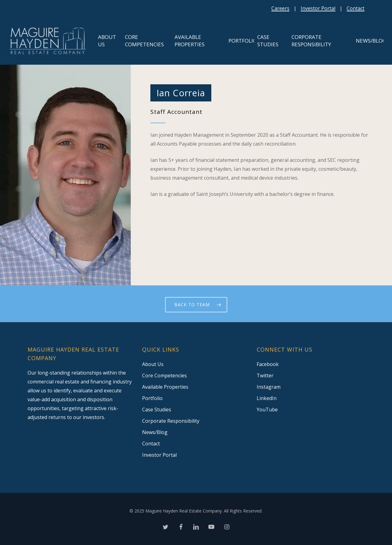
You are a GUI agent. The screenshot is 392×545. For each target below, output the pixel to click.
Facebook (268, 364)
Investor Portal (318, 8)
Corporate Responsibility (171, 421)
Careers (280, 8)
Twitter (265, 375)
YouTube (267, 410)
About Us (153, 364)
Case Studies (157, 410)
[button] (196, 305)
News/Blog (155, 432)
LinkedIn (267, 398)
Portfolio (152, 398)
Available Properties (165, 387)
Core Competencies (164, 375)
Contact (356, 8)
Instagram (269, 387)
